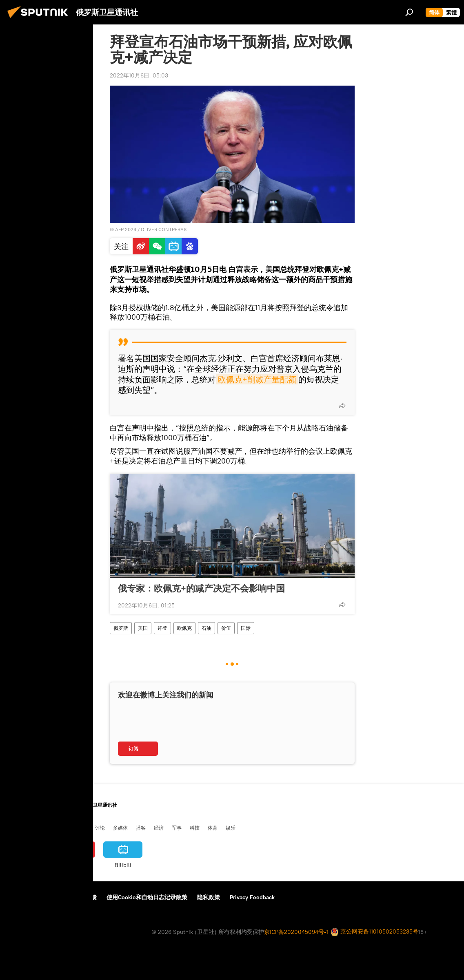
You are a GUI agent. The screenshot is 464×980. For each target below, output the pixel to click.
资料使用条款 (58, 897)
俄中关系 (77, 828)
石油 (206, 628)
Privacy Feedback (252, 897)
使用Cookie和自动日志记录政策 (147, 897)
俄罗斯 (121, 628)
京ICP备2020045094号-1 (296, 932)
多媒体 (120, 828)
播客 (141, 828)
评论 (100, 828)
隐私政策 (209, 897)
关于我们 (20, 897)
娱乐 (231, 828)
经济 (159, 828)
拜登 (162, 628)
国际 (246, 628)
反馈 (91, 897)
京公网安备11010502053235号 (374, 932)
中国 (13, 828)
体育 (213, 828)
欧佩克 (184, 628)
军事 (177, 828)
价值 (226, 628)
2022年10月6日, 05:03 (139, 75)
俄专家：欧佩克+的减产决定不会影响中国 (201, 588)
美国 (143, 628)
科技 (195, 828)
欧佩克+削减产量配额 (257, 379)
